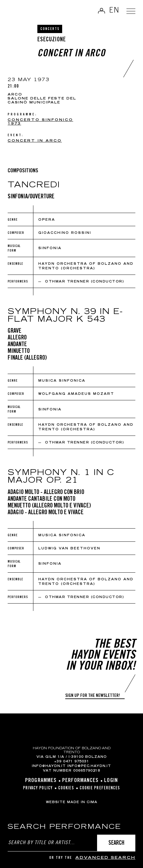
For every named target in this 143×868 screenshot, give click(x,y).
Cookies (66, 788)
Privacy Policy (38, 788)
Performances (80, 781)
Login (111, 781)
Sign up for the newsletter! (93, 696)
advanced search (105, 858)
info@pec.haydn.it (89, 766)
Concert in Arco (35, 141)
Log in (101, 11)
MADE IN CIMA (82, 803)
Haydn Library (20, 11)
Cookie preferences (100, 788)
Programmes (41, 781)
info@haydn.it (49, 766)
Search (116, 843)
